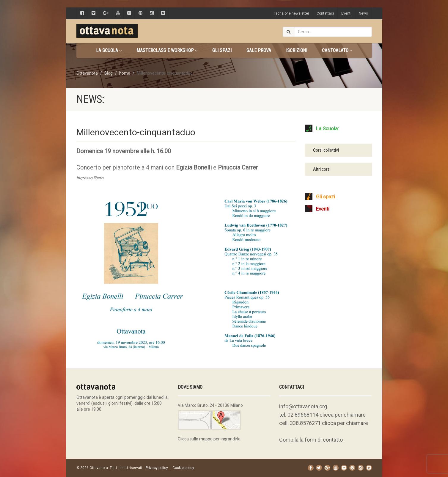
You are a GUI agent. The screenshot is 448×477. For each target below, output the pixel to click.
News (363, 13)
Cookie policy (183, 468)
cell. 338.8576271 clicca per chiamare (324, 423)
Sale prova (259, 50)
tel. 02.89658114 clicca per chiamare (322, 415)
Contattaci (325, 13)
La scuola (109, 50)
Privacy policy (157, 468)
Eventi (346, 13)
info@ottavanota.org (303, 406)
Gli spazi (222, 50)
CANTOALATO (337, 50)
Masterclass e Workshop (167, 50)
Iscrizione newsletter (292, 13)
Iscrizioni (297, 50)
